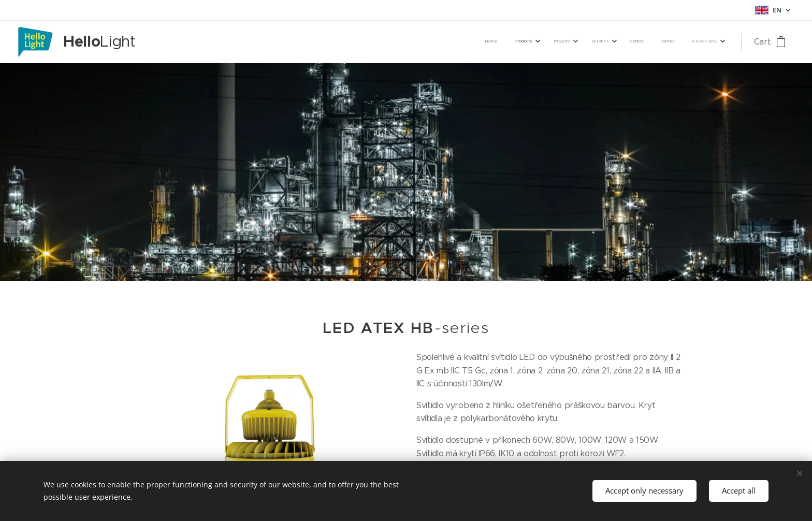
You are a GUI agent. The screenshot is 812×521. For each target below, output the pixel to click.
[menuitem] (605, 42)
